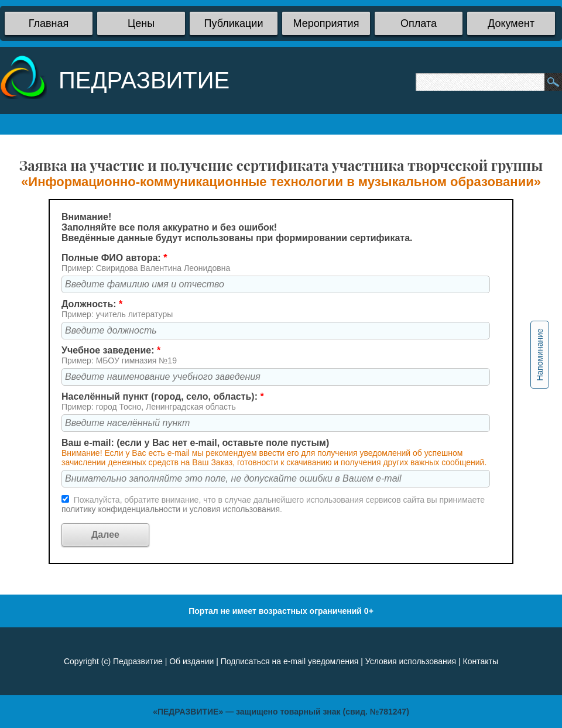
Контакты (481, 661)
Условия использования (411, 661)
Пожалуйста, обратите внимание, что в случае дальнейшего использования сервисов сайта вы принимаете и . (273, 504)
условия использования (235, 509)
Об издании (191, 661)
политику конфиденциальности (122, 509)
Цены (141, 23)
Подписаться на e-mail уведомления (290, 661)
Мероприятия (326, 23)
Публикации (234, 23)
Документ (511, 23)
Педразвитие (138, 661)
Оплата (419, 23)
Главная (49, 23)
